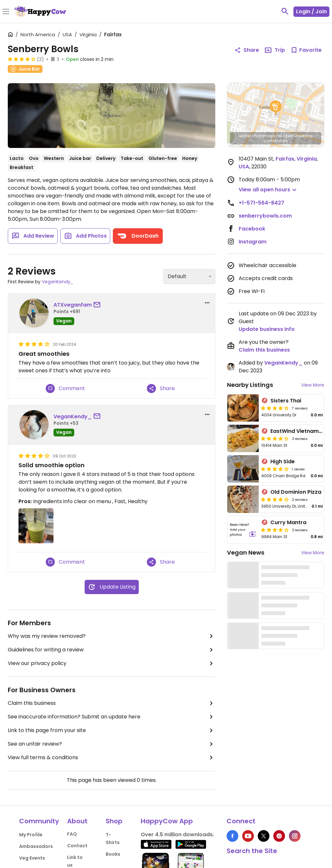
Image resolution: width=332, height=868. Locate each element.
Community (39, 821)
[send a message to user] (98, 305)
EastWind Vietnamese (299, 431)
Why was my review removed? (112, 636)
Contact (77, 846)
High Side (283, 462)
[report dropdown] (207, 303)
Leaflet (245, 136)
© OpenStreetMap (296, 136)
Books (113, 854)
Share (161, 389)
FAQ (72, 834)
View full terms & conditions (112, 758)
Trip (275, 50)
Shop (114, 821)
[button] (276, 108)
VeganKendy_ (58, 282)
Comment (65, 389)
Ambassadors (36, 846)
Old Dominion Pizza (296, 492)
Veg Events (32, 858)
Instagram (253, 242)
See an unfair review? (112, 744)
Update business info (267, 329)
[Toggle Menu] (6, 12)
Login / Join (311, 11)
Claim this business (112, 703)
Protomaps (265, 136)
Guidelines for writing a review (112, 650)
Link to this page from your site (112, 730)
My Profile (31, 835)
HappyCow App (167, 821)
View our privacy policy (112, 663)
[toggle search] (285, 11)
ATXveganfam (73, 305)
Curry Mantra (288, 522)
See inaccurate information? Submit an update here (112, 717)
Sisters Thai (286, 401)
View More (313, 385)
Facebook (252, 229)
